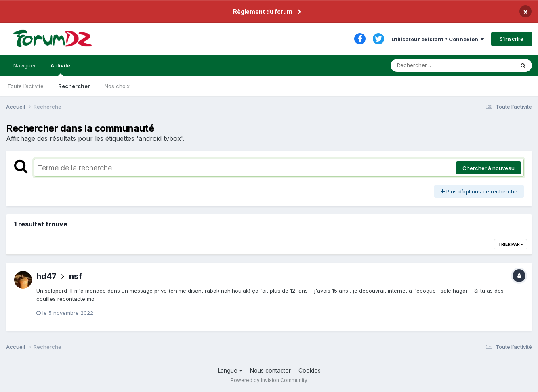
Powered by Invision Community (269, 380)
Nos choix (117, 86)
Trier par (511, 244)
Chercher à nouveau (489, 168)
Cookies (310, 370)
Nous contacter (270, 370)
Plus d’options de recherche (479, 191)
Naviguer (25, 65)
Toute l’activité (25, 86)
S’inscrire (512, 39)
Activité (60, 69)
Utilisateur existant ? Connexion (438, 39)
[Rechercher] (429, 65)
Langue (230, 370)
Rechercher (74, 86)
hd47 (46, 276)
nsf (76, 276)
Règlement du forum (263, 12)
